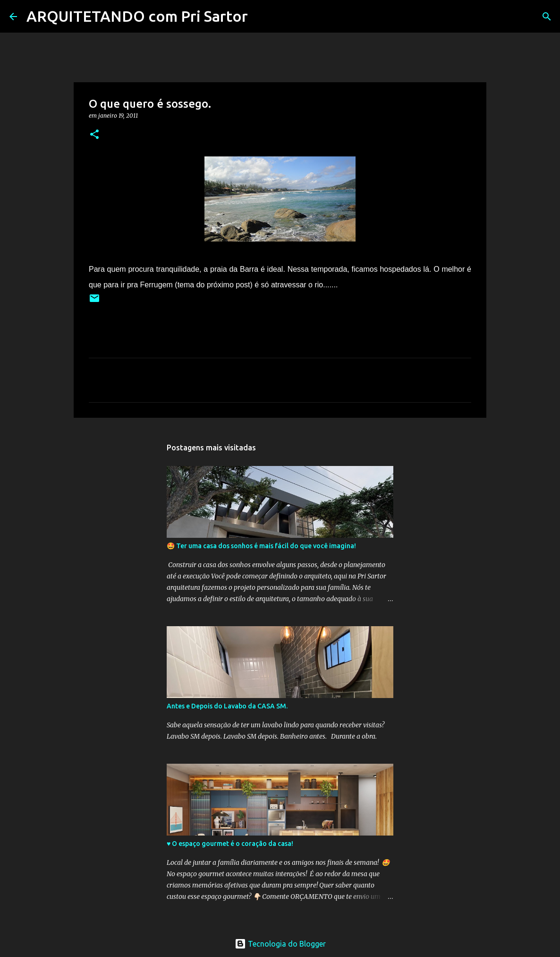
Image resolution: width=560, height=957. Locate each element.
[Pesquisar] (261, 17)
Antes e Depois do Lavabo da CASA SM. (227, 706)
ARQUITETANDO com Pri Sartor (137, 16)
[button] (94, 135)
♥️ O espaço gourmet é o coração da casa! (230, 844)
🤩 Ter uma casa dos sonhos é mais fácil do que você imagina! (261, 546)
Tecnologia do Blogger (280, 944)
